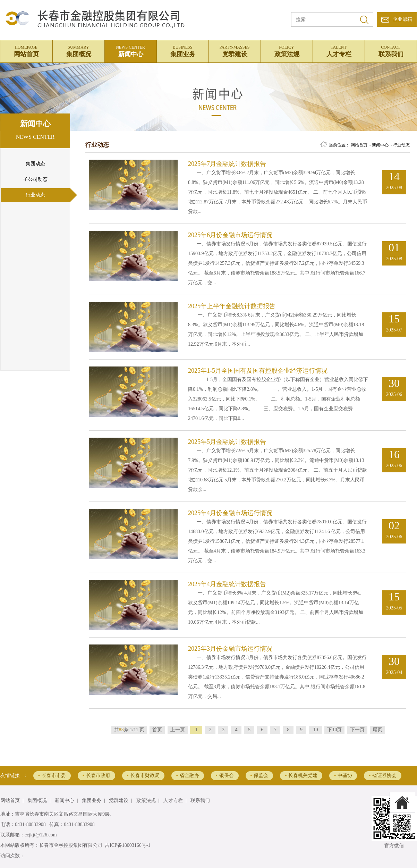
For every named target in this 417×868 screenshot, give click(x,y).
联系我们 (391, 50)
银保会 (225, 776)
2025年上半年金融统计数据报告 (232, 306)
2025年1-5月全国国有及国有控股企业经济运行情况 (258, 371)
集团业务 (182, 50)
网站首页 (26, 50)
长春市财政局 (143, 776)
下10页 (334, 730)
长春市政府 (96, 776)
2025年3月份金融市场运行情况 (230, 649)
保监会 (259, 776)
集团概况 (78, 50)
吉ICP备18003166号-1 (127, 845)
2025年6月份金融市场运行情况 (230, 235)
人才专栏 (339, 50)
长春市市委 (52, 776)
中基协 (343, 776)
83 (121, 730)
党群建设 (235, 50)
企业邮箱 (402, 19)
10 (316, 730)
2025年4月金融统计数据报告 (227, 584)
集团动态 (35, 164)
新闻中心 (130, 50)
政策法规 (287, 50)
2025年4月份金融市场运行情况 (230, 513)
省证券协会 (383, 776)
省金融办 (188, 776)
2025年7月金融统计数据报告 (227, 164)
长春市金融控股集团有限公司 (71, 845)
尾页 (377, 730)
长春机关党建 (301, 776)
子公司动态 (35, 179)
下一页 (357, 730)
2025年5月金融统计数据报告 (227, 442)
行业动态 (35, 195)
